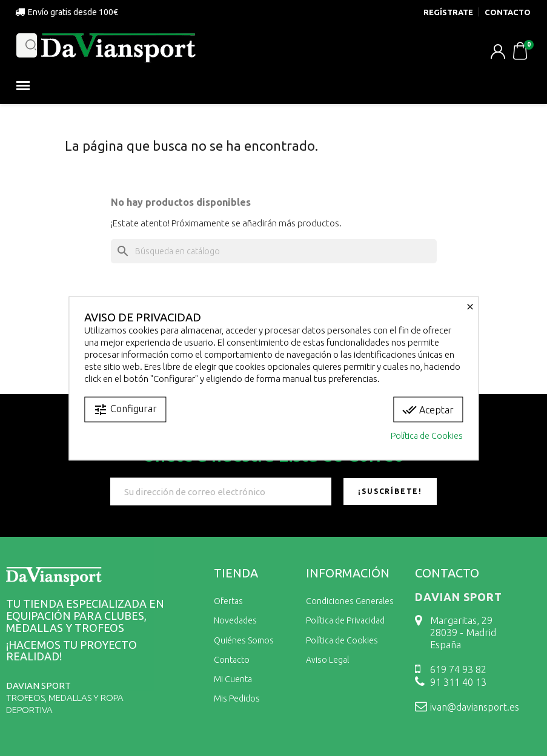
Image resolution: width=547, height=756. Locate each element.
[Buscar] (274, 251)
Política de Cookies (427, 435)
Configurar (125, 409)
